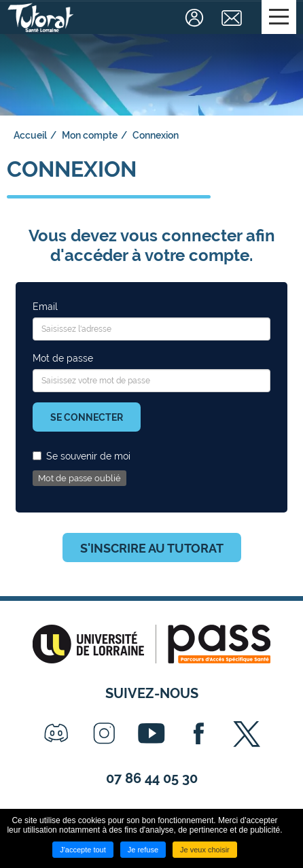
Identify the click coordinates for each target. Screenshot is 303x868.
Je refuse (143, 850)
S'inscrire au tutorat (152, 548)
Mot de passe (63, 358)
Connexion (196, 18)
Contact (233, 18)
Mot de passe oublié (79, 478)
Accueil (30, 135)
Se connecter (87, 417)
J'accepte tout (83, 850)
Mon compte (90, 135)
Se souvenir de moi (82, 456)
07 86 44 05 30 (152, 778)
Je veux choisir (205, 850)
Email (45, 307)
